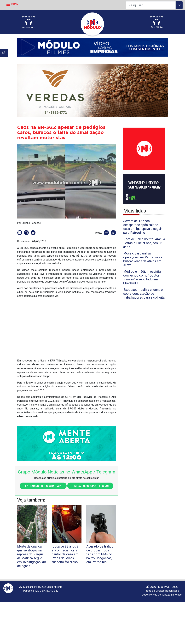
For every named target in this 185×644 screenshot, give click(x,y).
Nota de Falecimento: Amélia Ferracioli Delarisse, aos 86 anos (144, 243)
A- (113, 233)
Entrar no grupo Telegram (90, 486)
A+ (106, 233)
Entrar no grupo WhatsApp (43, 486)
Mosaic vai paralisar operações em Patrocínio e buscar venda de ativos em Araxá (143, 259)
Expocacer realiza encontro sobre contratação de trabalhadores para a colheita (144, 294)
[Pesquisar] (151, 5)
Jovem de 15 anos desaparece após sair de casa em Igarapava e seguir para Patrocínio (143, 227)
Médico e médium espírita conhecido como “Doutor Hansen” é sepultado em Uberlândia (142, 277)
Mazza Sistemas (172, 595)
